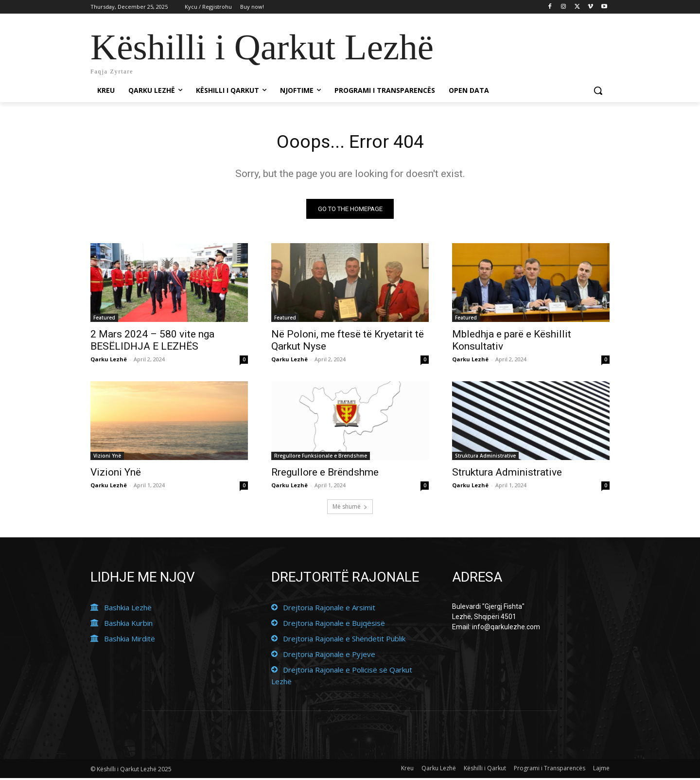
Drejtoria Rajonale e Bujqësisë (334, 625)
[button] (598, 90)
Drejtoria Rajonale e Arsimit (329, 609)
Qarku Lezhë (109, 361)
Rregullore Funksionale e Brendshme (321, 458)
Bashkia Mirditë (130, 640)
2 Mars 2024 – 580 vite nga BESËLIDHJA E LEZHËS (152, 342)
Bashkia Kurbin (128, 625)
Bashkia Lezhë (128, 609)
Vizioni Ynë (107, 458)
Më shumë (350, 508)
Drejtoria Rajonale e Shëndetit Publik (344, 640)
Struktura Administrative (485, 458)
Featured (104, 319)
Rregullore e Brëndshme (325, 474)
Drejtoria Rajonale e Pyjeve (329, 656)
